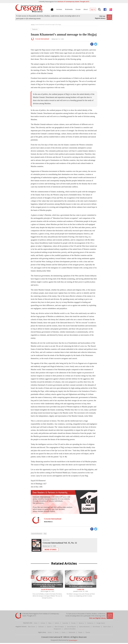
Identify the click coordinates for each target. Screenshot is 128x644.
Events (64, 633)
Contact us (90, 624)
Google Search (101, 624)
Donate (73, 624)
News (50, 624)
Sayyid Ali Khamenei (47, 591)
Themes (88, 633)
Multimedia (72, 633)
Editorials (41, 628)
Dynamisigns (73, 641)
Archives (43, 624)
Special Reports (72, 628)
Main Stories (32, 628)
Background (57, 630)
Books (57, 633)
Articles (50, 633)
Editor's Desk (107, 628)
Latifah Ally (81, 591)
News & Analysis (59, 628)
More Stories (50, 550)
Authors (57, 624)
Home (36, 624)
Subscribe (65, 624)
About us (81, 624)
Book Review (96, 628)
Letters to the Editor (70, 630)
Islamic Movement (84, 628)
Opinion (49, 628)
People (80, 633)
